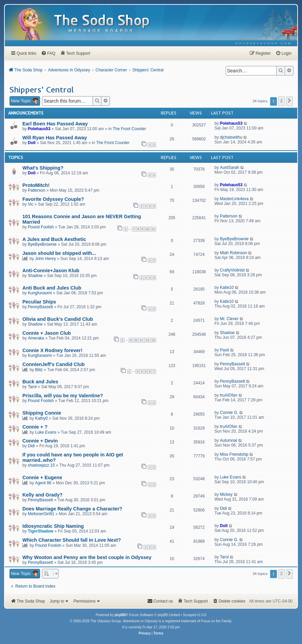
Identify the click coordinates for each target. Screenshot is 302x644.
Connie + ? (35, 427)
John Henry (45, 259)
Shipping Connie (42, 413)
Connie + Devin (40, 441)
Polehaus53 (39, 129)
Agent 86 (43, 483)
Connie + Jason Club (47, 333)
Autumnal (229, 440)
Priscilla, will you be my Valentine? (63, 396)
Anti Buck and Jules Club (52, 288)
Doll (32, 143)
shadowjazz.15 (41, 465)
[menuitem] (264, 43)
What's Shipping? (43, 168)
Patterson (36, 190)
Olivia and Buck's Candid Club (58, 319)
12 (147, 340)
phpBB (120, 615)
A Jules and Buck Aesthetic (54, 239)
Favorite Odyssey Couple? (53, 199)
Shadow (35, 276)
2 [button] (281, 101)
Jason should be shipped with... (59, 253)
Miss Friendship (234, 454)
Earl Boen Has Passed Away (55, 124)
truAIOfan (229, 395)
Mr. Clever (229, 319)
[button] (289, 101)
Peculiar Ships (39, 302)
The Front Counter (129, 129)
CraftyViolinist (232, 270)
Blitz (39, 370)
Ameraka (36, 338)
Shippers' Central (42, 89)
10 (147, 229)
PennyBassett (40, 307)
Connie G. (229, 413)
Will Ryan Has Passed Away (55, 138)
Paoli (224, 350)
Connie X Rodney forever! (52, 350)
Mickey (226, 494)
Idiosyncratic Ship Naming (53, 526)
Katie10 (227, 288)
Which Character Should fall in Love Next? (72, 540)
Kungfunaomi (40, 293)
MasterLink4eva (234, 199)
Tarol (32, 387)
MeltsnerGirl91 (41, 514)
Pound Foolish (41, 227)
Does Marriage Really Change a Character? (72, 509)
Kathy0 (41, 418)
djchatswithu (231, 137)
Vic (31, 204)
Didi (31, 446)
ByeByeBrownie (42, 244)
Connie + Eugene (42, 477)
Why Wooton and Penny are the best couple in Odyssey (87, 557)
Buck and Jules (40, 382)
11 (153, 229)
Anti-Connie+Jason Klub (51, 271)
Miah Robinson (233, 253)
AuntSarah (230, 168)
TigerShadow (41, 531)
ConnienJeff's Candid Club (53, 364)
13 (153, 340)
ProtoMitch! (36, 185)
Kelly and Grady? (42, 495)
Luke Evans (46, 432)
